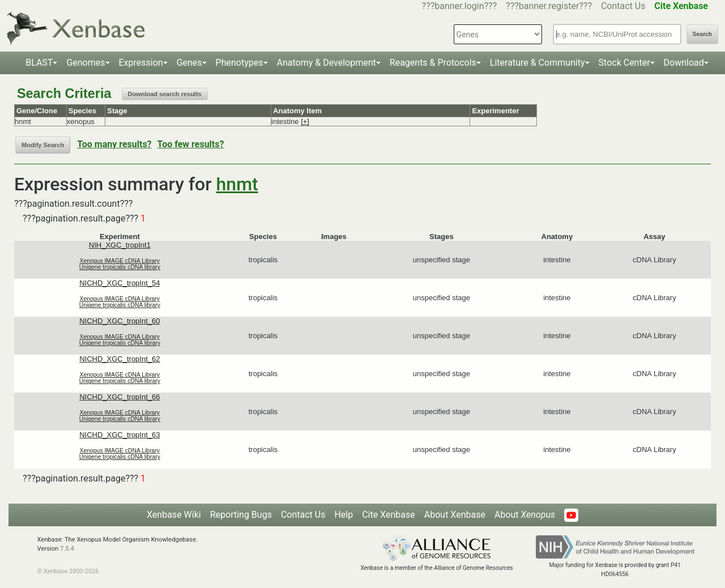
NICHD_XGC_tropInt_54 (120, 283)
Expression (141, 63)
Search (702, 34)
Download (684, 63)
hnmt (237, 184)
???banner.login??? (460, 6)
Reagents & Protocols (433, 63)
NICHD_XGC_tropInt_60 (120, 321)
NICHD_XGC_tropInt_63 (120, 435)
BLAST (39, 63)
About (525, 515)
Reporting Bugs (241, 515)
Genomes (86, 63)
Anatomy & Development (327, 63)
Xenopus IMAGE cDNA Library (120, 261)
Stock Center (624, 63)
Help (344, 515)
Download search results (165, 94)
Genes (189, 63)
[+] (305, 122)
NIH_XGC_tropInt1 (120, 245)
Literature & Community (538, 63)
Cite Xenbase (389, 515)
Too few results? (191, 144)
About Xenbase (455, 515)
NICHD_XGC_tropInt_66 (120, 397)
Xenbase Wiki (174, 515)
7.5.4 (67, 549)
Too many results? (114, 144)
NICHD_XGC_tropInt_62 (120, 359)
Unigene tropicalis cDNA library (120, 267)
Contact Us (623, 6)
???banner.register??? (549, 6)
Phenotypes (240, 63)
